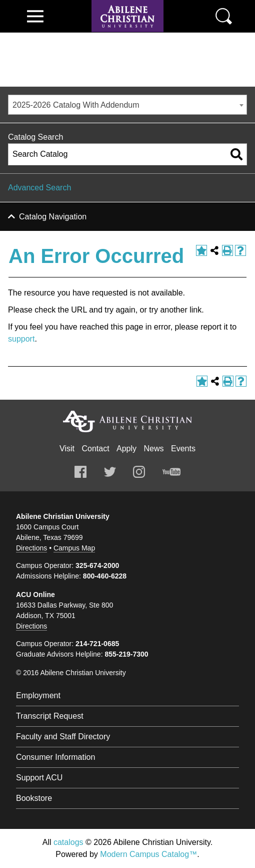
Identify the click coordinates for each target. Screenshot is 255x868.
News (154, 449)
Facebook (80, 472)
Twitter (110, 472)
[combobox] (127, 105)
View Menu (35, 16)
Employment (38, 695)
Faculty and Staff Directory (63, 737)
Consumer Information (55, 757)
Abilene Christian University (127, 421)
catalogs (68, 842)
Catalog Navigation (53, 217)
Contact (95, 449)
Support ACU (39, 778)
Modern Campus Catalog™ (148, 854)
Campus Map (74, 548)
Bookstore (34, 798)
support (21, 339)
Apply (126, 449)
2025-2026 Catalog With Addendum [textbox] (76, 105)
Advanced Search (39, 188)
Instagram (139, 472)
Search (224, 16)
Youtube (171, 472)
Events (183, 449)
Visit (67, 449)
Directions (31, 548)
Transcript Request (50, 716)
